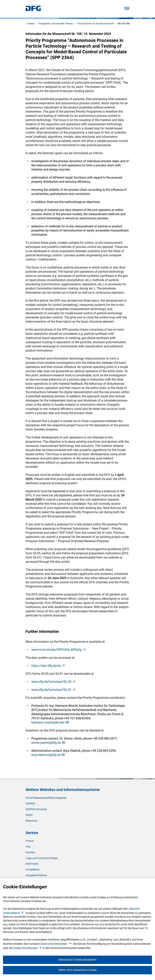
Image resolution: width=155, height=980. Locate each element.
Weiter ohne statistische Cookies (77, 970)
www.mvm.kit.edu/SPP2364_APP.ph (59, 650)
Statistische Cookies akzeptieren (77, 960)
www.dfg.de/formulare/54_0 (54, 690)
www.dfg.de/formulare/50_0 (54, 682)
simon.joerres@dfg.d (48, 743)
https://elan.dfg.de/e (48, 666)
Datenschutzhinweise (56, 944)
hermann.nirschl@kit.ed (50, 722)
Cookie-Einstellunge (28, 948)
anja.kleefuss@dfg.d (48, 755)
